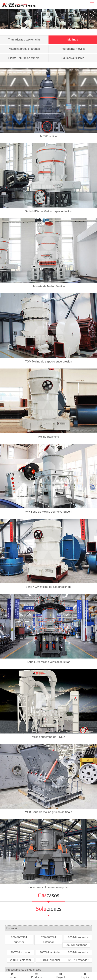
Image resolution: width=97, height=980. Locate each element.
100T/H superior (50, 960)
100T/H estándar (78, 960)
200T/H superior (78, 952)
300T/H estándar (50, 952)
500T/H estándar (76, 945)
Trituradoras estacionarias (24, 40)
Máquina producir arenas (24, 49)
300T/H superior (21, 952)
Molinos (73, 40)
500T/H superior (78, 937)
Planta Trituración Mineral (24, 58)
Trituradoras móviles (73, 49)
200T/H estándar (21, 960)
